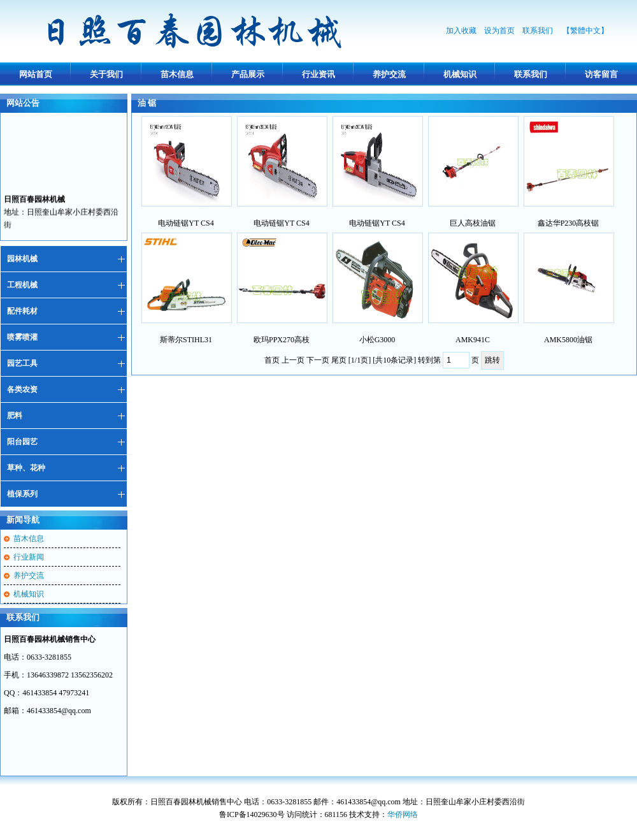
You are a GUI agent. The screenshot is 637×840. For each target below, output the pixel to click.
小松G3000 (377, 340)
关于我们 (106, 74)
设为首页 (499, 31)
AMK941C (473, 340)
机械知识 (460, 74)
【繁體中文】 (585, 31)
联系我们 (539, 31)
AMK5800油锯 (568, 340)
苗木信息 (177, 74)
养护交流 (389, 74)
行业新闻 (29, 557)
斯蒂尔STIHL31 (186, 340)
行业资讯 (318, 74)
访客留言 (601, 74)
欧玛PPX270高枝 (282, 340)
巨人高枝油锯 (473, 223)
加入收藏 (461, 31)
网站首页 (36, 74)
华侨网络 (403, 815)
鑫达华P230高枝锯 (569, 223)
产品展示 (248, 74)
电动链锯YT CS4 (186, 223)
